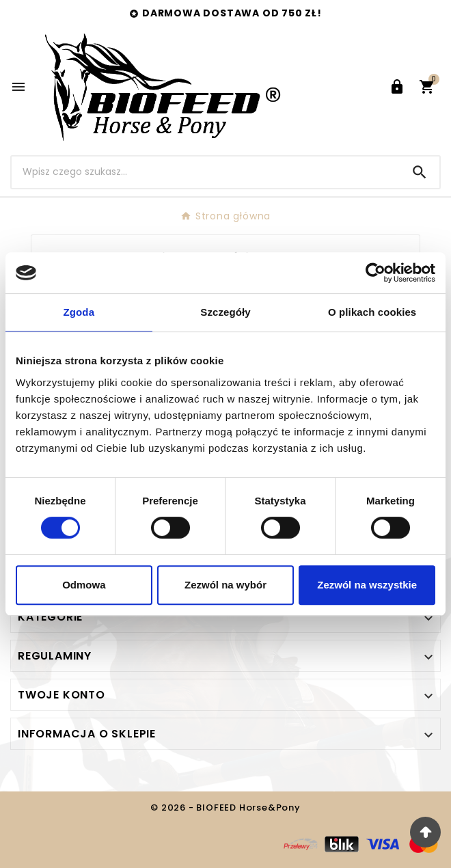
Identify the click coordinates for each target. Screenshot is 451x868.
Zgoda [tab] (79, 312)
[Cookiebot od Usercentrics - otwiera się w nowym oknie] (375, 273)
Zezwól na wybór (225, 585)
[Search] (420, 172)
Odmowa (84, 585)
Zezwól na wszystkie (367, 585)
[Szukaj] (206, 172)
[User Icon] (397, 87)
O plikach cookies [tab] (372, 312)
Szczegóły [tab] (225, 312)
